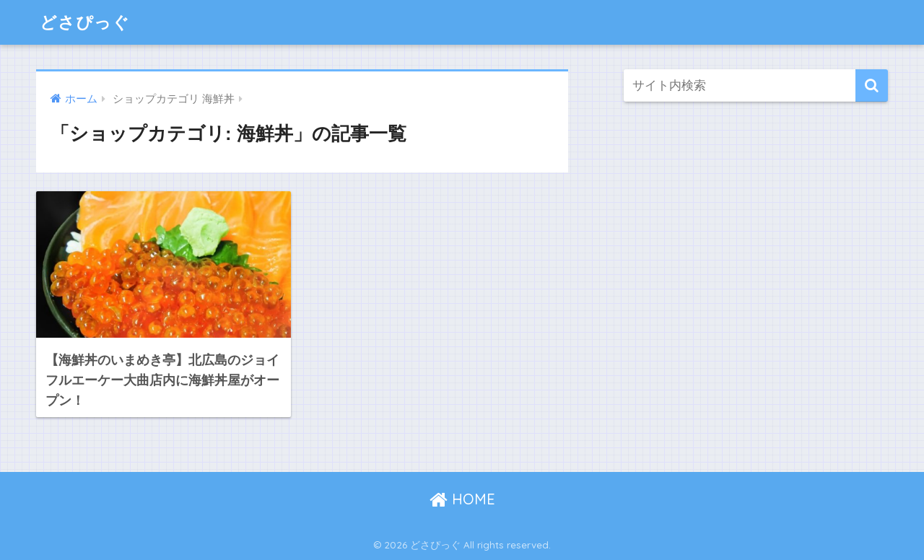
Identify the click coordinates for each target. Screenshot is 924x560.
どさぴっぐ (85, 22)
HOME (462, 499)
